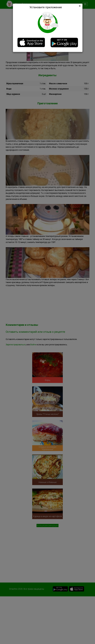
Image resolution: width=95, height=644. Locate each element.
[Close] (80, 6)
